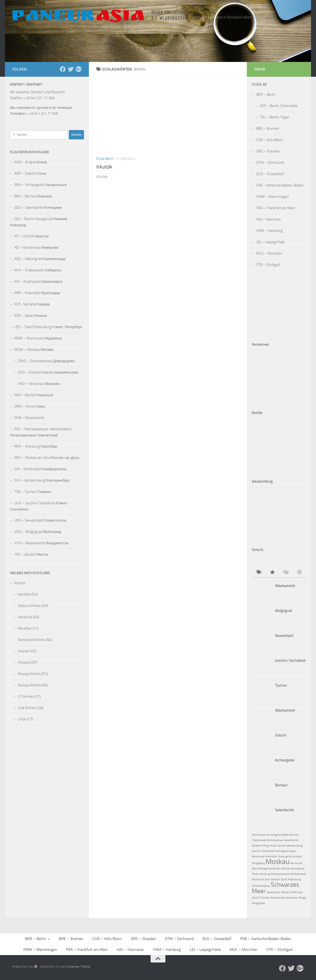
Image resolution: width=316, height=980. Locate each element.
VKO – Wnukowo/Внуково (39, 384)
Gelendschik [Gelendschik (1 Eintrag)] (291, 840)
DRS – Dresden (268, 151)
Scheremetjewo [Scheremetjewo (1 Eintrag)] (261, 886)
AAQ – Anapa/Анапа (31, 162)
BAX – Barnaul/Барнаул (33, 196)
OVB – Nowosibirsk (29, 418)
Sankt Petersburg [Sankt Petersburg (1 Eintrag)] (291, 879)
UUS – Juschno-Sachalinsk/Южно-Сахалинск (39, 506)
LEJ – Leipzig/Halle (271, 242)
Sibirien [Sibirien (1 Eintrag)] (285, 892)
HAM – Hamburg (269, 231)
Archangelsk (285, 760)
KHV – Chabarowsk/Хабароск (38, 270)
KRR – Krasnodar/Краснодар (37, 293)
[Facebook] (63, 69)
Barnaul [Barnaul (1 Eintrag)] (294, 835)
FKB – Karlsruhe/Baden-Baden (280, 185)
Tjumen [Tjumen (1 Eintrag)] (265, 898)
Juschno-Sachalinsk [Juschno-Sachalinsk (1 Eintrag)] (263, 851)
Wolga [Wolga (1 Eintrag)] (302, 898)
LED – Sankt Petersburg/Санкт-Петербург (48, 327)
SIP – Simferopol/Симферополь (40, 469)
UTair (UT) (26, 719)
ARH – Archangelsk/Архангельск (40, 185)
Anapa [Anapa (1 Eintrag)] (262, 835)
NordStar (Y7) (28, 628)
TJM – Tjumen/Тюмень (33, 492)
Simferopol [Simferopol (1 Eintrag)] (296, 892)
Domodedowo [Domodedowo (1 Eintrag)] (275, 840)
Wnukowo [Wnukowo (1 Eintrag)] (292, 898)
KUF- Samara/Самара (32, 304)
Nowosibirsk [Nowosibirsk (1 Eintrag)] (297, 869)
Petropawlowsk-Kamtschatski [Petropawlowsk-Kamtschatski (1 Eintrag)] (288, 874)
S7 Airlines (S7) (29, 697)
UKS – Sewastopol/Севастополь (40, 520)
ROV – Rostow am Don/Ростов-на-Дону (47, 458)
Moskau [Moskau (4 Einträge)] (277, 862)
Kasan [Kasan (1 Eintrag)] (293, 851)
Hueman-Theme (79, 967)
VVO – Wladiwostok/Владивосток (41, 543)
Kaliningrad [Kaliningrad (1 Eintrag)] (282, 851)
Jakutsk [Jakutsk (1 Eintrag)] (282, 846)
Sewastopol (284, 636)
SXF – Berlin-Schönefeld (279, 106)
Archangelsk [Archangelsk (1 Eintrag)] (274, 835)
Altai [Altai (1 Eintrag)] (255, 835)
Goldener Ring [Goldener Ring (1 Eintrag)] (260, 846)
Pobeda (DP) (28, 662)
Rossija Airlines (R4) (33, 685)
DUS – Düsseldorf (270, 174)
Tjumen (281, 685)
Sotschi (257, 550)
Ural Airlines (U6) (31, 708)
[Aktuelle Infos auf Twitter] (71, 69)
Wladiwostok (285, 586)
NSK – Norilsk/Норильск (34, 395)
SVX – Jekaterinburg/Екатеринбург (42, 480)
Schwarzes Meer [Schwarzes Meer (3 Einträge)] (276, 888)
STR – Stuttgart (268, 265)
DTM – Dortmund (270, 163)
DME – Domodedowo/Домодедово (46, 361)
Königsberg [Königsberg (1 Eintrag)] (258, 863)
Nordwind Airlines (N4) (35, 640)
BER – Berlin (266, 94)
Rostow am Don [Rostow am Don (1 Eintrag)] (261, 879)
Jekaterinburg (262, 481)
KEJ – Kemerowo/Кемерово (37, 247)
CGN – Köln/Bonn (270, 140)
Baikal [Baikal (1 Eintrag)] (285, 835)
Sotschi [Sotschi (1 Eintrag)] (256, 898)
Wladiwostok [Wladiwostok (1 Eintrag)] (278, 898)
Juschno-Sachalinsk (290, 660)
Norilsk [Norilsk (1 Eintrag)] (286, 869)
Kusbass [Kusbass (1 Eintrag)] (297, 857)
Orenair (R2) (27, 651)
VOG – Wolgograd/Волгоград (38, 532)
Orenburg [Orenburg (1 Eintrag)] (265, 874)
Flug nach (105, 159)
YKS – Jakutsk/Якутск (31, 554)
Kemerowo (260, 344)
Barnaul (281, 785)
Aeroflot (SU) (28, 594)
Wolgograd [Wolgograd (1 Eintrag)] (258, 903)
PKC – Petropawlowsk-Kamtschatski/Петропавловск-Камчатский (41, 432)
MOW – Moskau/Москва (34, 350)
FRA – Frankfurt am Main (276, 208)
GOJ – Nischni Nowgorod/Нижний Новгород (38, 222)
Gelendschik (284, 810)
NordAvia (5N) (29, 617)
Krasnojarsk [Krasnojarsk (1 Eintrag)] (285, 857)
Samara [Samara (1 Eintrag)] (275, 879)
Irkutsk (104, 167)
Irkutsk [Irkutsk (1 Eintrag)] (273, 846)
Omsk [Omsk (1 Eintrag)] (255, 874)
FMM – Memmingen (273, 197)
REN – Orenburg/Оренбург (36, 446)
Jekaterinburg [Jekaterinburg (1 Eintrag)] (295, 846)
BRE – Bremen (268, 129)
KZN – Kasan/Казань (31, 316)
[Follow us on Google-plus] (79, 69)
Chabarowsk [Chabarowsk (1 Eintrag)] (259, 840)
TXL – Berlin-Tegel (274, 117)
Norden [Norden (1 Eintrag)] (277, 869)
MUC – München (269, 253)
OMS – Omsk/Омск (30, 406)
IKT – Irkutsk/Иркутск (31, 236)
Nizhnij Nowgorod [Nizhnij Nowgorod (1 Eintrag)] (262, 869)
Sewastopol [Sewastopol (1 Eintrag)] (273, 892)
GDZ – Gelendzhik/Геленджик (38, 207)
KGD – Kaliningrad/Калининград (40, 259)
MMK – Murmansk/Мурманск (38, 338)
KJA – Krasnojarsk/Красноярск (38, 282)
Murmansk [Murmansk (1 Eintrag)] (296, 863)
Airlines (20, 583)
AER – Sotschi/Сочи (30, 173)
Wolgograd (284, 611)
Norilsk (257, 413)
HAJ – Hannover (269, 219)
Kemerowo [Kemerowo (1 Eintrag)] (258, 857)
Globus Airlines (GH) (33, 606)
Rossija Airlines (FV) (33, 674)
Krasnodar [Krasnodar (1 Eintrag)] (271, 857)
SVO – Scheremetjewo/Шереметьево (48, 372)
